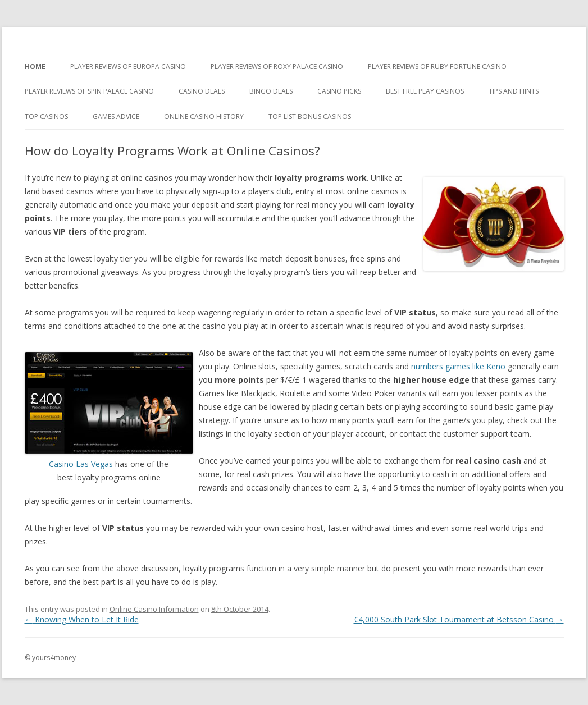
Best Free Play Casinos (425, 91)
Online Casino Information (154, 609)
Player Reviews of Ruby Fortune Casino (437, 67)
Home (35, 67)
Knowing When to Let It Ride (82, 619)
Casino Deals (202, 91)
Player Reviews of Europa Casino (128, 67)
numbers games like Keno (458, 366)
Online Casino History (204, 116)
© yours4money (50, 658)
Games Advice (116, 116)
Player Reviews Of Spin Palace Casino (89, 91)
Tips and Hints (514, 91)
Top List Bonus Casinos (310, 116)
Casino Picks (339, 91)
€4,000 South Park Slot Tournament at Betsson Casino (459, 619)
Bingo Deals (271, 91)
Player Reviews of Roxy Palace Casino (277, 67)
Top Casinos (46, 116)
